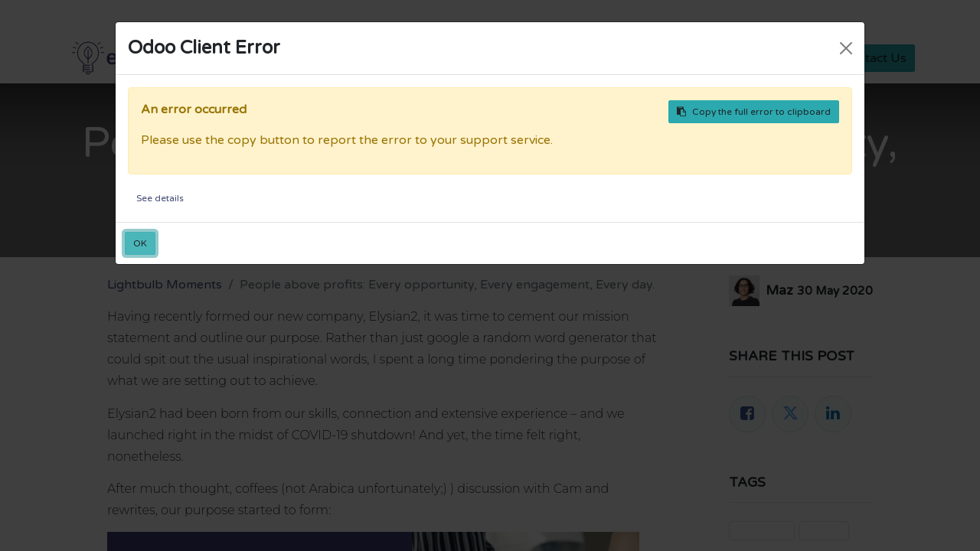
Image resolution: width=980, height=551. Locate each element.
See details (160, 198)
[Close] (846, 48)
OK (140, 243)
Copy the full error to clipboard (754, 112)
